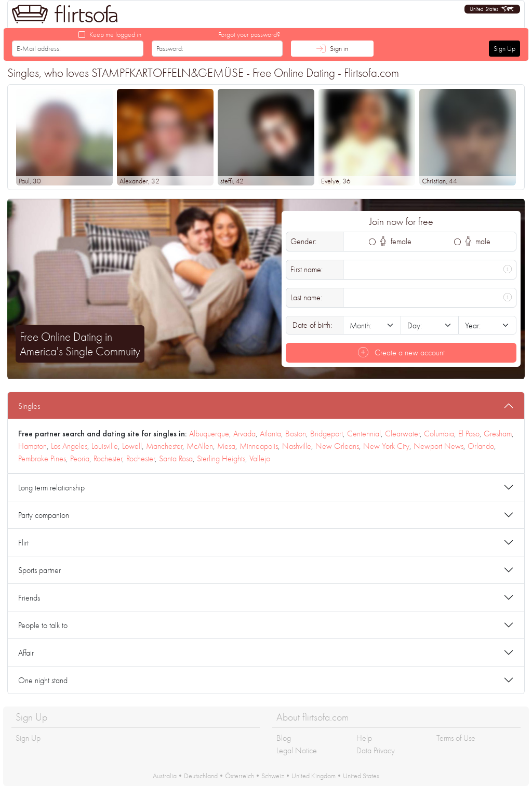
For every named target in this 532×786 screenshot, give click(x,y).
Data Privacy (376, 750)
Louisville (105, 446)
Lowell (132, 446)
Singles (29, 406)
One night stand (43, 680)
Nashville (297, 446)
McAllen (200, 446)
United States (361, 776)
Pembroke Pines (42, 458)
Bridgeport (327, 434)
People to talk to (43, 625)
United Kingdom (314, 776)
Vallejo (260, 458)
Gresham (498, 434)
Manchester (164, 446)
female (396, 241)
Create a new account (401, 352)
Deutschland (201, 776)
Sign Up (504, 48)
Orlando (481, 446)
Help (364, 738)
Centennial (364, 434)
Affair (26, 653)
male (478, 241)
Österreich (240, 776)
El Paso (469, 434)
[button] (492, 9)
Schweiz (273, 776)
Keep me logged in (115, 34)
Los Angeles (69, 446)
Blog (284, 738)
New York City (386, 446)
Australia (165, 776)
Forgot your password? (249, 34)
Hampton (32, 446)
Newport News (438, 446)
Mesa (226, 446)
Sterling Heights (221, 458)
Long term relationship (51, 488)
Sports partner (39, 570)
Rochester (108, 458)
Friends (29, 598)
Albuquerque (209, 434)
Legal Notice (297, 750)
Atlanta (270, 434)
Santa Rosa (176, 458)
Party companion (44, 515)
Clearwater (402, 434)
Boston (296, 434)
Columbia (439, 434)
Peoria (80, 458)
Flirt (23, 543)
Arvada (244, 434)
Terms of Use (456, 738)
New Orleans (337, 446)
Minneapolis (259, 446)
